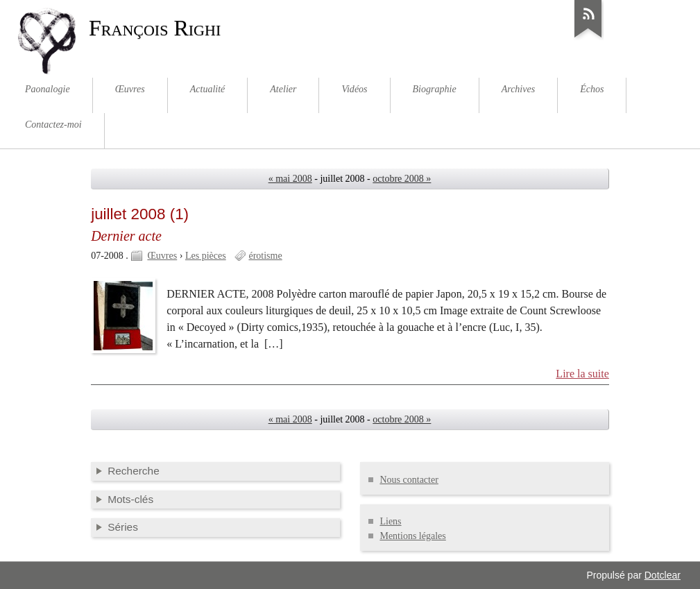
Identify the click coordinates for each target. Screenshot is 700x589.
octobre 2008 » (402, 179)
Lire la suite (582, 374)
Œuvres (162, 256)
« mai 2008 (290, 179)
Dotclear (663, 575)
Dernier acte (126, 236)
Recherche (134, 471)
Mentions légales (412, 536)
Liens (390, 521)
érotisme (265, 256)
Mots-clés (130, 499)
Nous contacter (409, 480)
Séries (123, 527)
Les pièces (206, 256)
